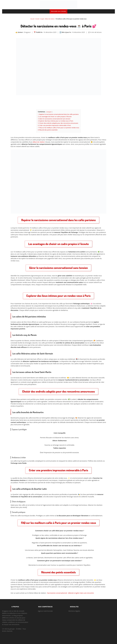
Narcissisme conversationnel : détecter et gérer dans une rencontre (71, 593)
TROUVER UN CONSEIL (58, 11)
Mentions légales (74, 611)
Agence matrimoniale (45, 611)
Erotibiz (19, 629)
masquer (49, 112)
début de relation (39, 142)
